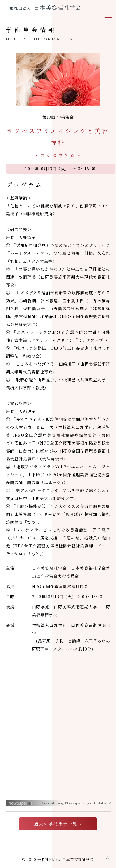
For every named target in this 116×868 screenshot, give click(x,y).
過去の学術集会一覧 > (58, 824)
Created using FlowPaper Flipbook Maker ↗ (77, 803)
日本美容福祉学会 (44, 7)
